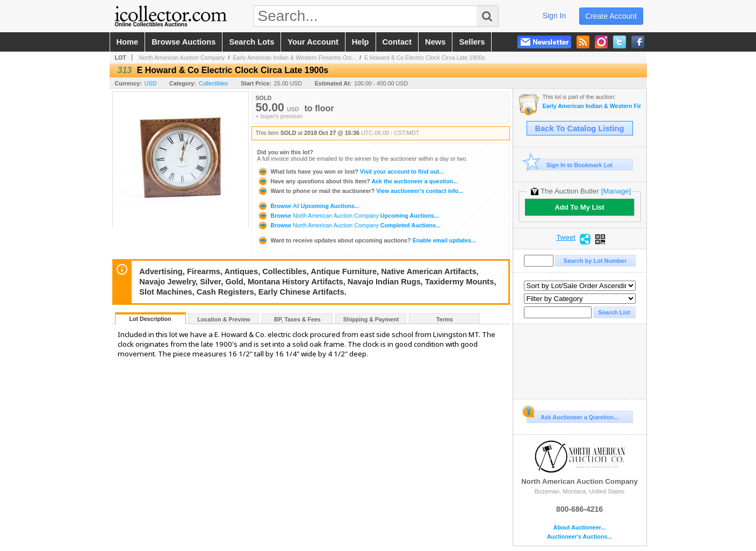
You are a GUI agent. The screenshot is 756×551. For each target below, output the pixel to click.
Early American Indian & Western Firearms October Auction (592, 106)
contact (397, 42)
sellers (472, 42)
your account (313, 42)
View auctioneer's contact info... (360, 191)
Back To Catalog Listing (580, 128)
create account (611, 16)
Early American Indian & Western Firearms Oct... (295, 58)
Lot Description (150, 319)
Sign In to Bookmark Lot (570, 165)
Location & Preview (224, 319)
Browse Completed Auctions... (349, 225)
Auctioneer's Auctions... (579, 537)
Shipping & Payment (371, 319)
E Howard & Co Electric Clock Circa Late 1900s (424, 58)
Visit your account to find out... (351, 171)
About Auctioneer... (579, 528)
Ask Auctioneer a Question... (573, 416)
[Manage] (616, 191)
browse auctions (183, 42)
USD (151, 83)
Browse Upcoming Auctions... (308, 206)
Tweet (566, 238)
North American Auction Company (182, 58)
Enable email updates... (367, 240)
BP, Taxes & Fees (297, 319)
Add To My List (579, 207)
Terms (445, 319)
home (128, 42)
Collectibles (214, 83)
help (361, 42)
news (435, 42)
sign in (555, 16)
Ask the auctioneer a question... (358, 181)
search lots (251, 42)
